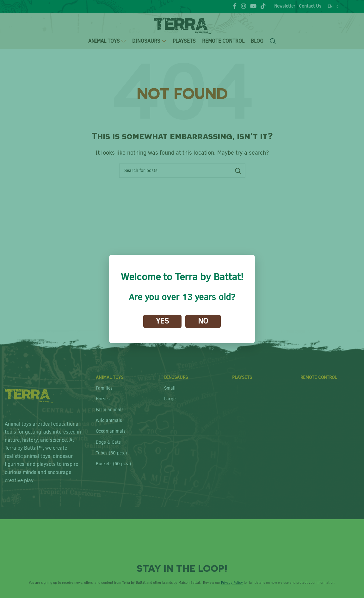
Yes (162, 321)
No (203, 321)
